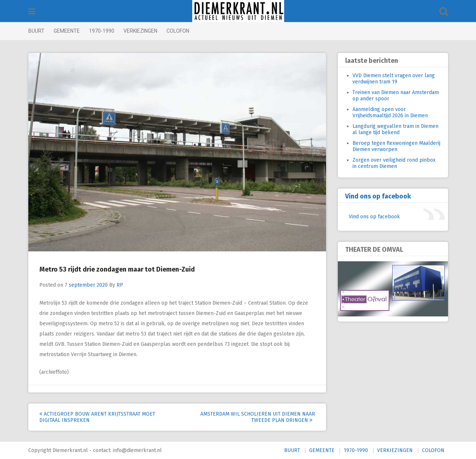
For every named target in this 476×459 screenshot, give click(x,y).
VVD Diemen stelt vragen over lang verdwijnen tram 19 (394, 79)
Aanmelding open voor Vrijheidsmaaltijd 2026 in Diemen (390, 112)
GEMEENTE (67, 31)
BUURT (36, 31)
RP (120, 285)
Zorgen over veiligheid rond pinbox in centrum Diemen (394, 163)
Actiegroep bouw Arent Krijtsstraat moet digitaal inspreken (97, 417)
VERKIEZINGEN (140, 31)
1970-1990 (102, 31)
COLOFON (178, 31)
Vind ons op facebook (378, 196)
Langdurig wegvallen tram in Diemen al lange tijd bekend (396, 129)
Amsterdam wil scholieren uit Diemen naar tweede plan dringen (258, 417)
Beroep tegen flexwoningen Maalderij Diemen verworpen (396, 146)
